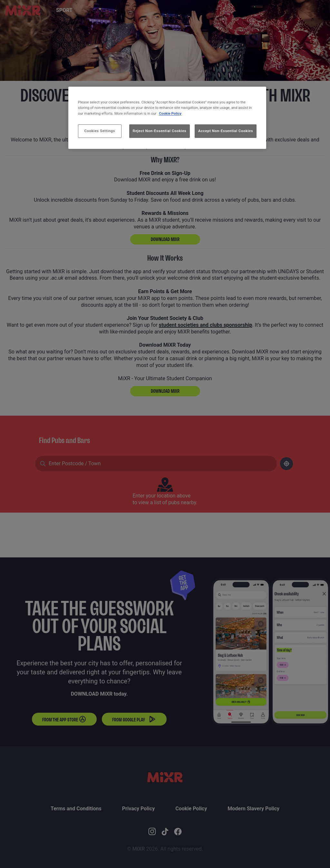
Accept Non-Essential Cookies (226, 131)
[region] (167, 118)
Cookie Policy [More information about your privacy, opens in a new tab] (170, 113)
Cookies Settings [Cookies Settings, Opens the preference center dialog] (100, 131)
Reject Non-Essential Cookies (160, 131)
